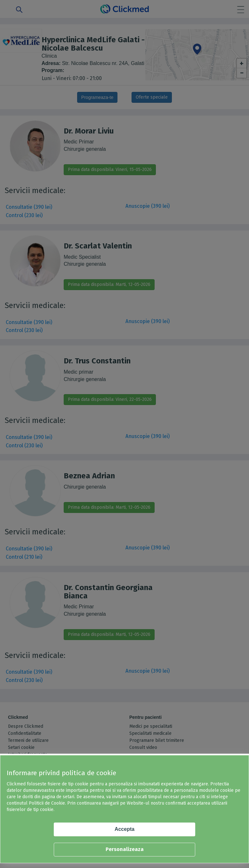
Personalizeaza (125, 849)
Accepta (124, 829)
